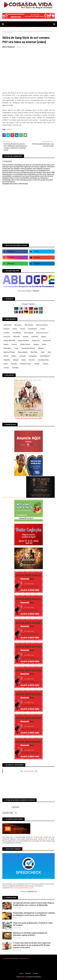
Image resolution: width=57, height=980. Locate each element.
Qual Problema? (45, 356)
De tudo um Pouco (42, 333)
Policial (6, 356)
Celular (15, 329)
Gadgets (36, 344)
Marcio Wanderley (9, 47)
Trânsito (45, 364)
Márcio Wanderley (35, 977)
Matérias (41, 348)
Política (14, 356)
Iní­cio (21, 973)
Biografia (6, 329)
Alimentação (29, 325)
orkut (49, 352)
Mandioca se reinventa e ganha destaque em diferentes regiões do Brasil (30, 934)
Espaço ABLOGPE (9, 341)
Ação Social (7, 325)
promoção (23, 356)
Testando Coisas (26, 364)
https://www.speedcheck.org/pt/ (22, 888)
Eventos (14, 344)
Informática (7, 348)
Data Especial (29, 333)
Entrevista (35, 337)
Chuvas (23, 329)
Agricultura (18, 325)
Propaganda (33, 356)
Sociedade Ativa (43, 360)
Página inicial (7, 31)
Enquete (26, 337)
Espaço (44, 337)
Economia (7, 337)
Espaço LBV (47, 341)
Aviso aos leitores (42, 325)
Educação (17, 337)
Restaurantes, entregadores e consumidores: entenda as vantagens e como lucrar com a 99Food (34, 914)
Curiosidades (17, 333)
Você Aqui (15, 368)
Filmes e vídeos (25, 344)
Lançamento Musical (28, 348)
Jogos (16, 348)
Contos (43, 329)
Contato (35, 973)
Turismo (6, 368)
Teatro (6, 364)
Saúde (24, 360)
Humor (14, 31)
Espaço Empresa (23, 341)
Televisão (14, 364)
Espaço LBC (36, 341)
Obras (43, 352)
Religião (16, 360)
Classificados (33, 329)
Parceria (28, 973)
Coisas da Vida (29, 771)
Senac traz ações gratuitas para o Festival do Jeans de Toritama (33, 924)
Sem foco (32, 360)
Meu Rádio (34, 352)
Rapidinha (7, 360)
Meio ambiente (23, 352)
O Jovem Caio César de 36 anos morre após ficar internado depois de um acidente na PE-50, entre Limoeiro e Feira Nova (32, 945)
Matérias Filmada (9, 352)
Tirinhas (37, 364)
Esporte (6, 344)
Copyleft (5, 958)
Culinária (6, 333)
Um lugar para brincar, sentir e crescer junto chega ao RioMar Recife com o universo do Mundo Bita (34, 904)
